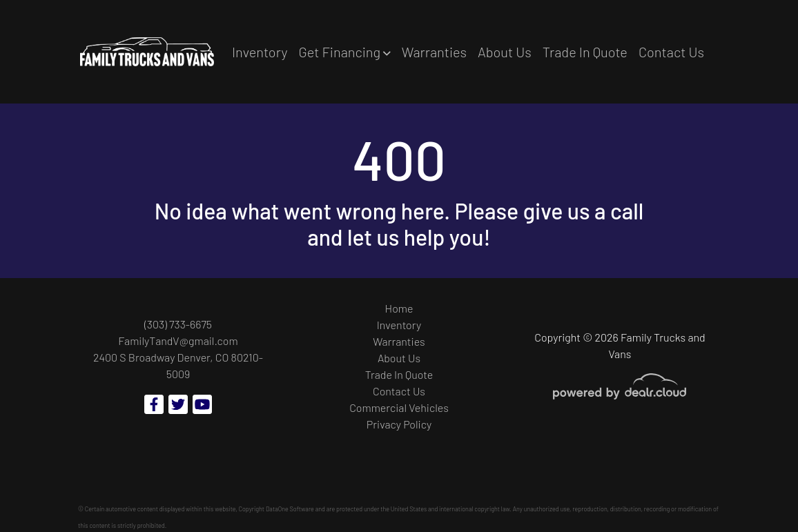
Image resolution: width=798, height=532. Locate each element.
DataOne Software (290, 509)
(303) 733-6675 (178, 324)
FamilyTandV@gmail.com (178, 341)
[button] (344, 52)
